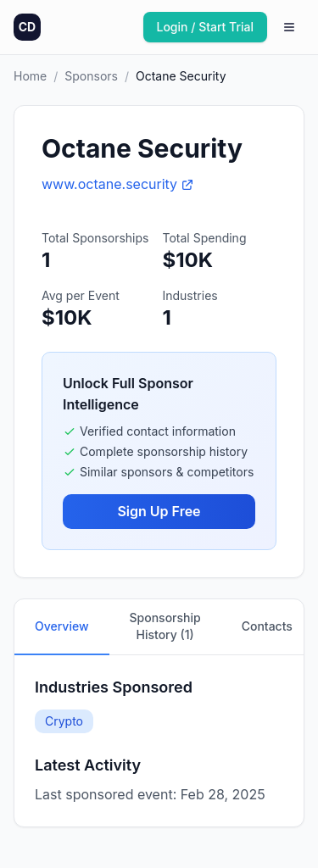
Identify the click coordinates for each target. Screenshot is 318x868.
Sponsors (91, 76)
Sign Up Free (159, 511)
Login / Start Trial (206, 27)
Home (30, 76)
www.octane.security (118, 184)
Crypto (64, 721)
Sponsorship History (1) (165, 626)
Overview (62, 626)
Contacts (267, 626)
